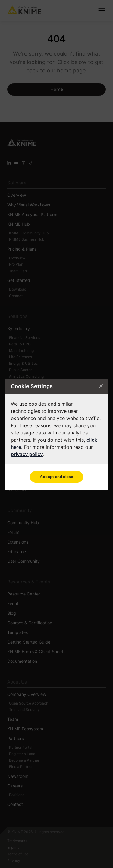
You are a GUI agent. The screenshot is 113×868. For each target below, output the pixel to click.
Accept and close (56, 477)
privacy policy (27, 454)
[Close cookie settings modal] (101, 386)
